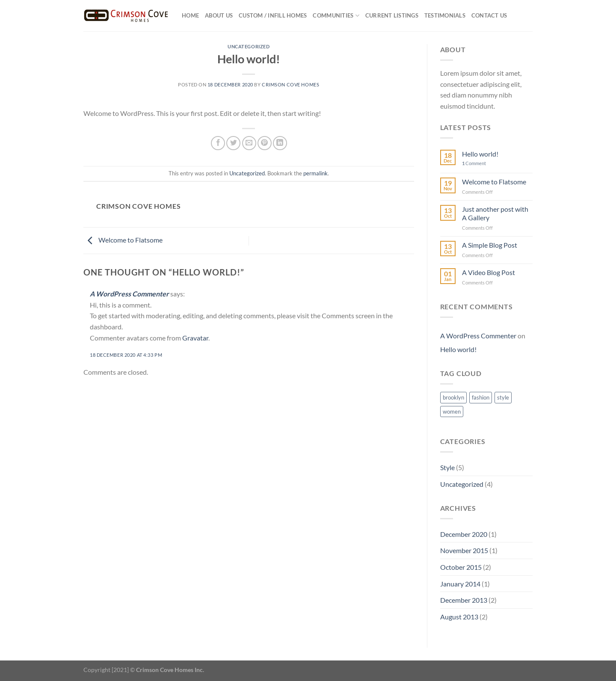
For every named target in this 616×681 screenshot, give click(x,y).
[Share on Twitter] (233, 143)
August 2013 (459, 617)
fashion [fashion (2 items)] (481, 397)
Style (447, 467)
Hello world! (480, 154)
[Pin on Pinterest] (265, 143)
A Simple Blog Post (490, 245)
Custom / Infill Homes (273, 15)
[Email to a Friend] (249, 143)
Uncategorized (249, 46)
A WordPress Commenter (129, 294)
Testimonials (445, 15)
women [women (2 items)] (452, 412)
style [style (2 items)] (503, 397)
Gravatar (195, 338)
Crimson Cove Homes (290, 84)
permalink (315, 173)
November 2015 (464, 550)
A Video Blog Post (489, 272)
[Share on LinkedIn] (280, 143)
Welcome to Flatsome (123, 240)
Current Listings (392, 15)
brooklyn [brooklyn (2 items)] (453, 397)
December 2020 (464, 534)
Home (190, 15)
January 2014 (460, 584)
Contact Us (489, 15)
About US (219, 15)
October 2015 (461, 567)
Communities (336, 16)
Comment (474, 163)
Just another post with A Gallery (495, 213)
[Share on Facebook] (218, 143)
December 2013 (464, 600)
